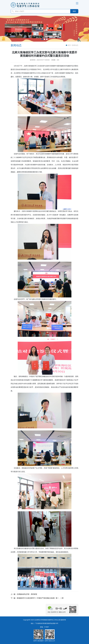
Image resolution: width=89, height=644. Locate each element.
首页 (69, 45)
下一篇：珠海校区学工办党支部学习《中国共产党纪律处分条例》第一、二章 (37, 598)
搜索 (74, 11)
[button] (42, 39)
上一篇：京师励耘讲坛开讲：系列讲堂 (24, 594)
